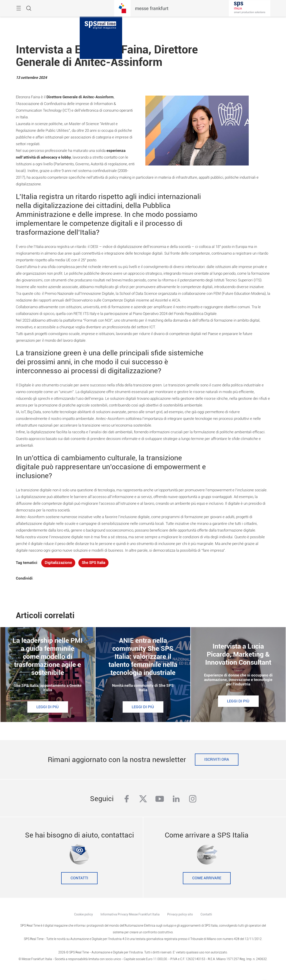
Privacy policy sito (180, 914)
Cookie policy (84, 914)
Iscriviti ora (217, 759)
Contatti (79, 878)
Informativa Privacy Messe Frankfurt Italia (130, 914)
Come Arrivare (207, 878)
